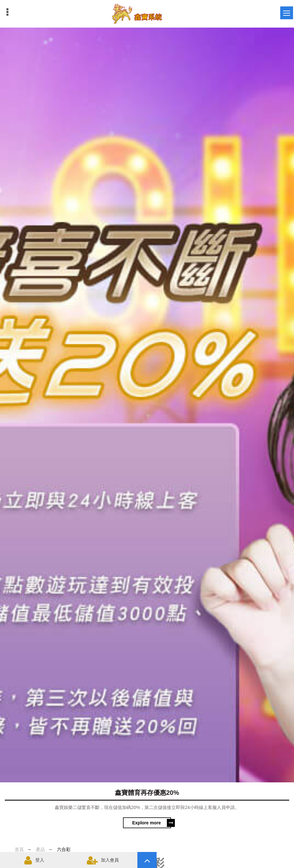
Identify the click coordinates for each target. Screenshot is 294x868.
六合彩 (64, 849)
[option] (147, 430)
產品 (40, 849)
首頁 (19, 849)
